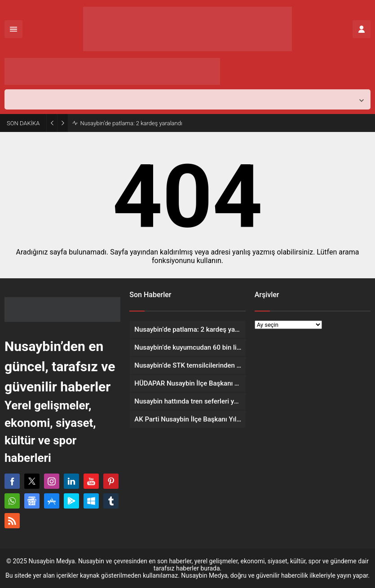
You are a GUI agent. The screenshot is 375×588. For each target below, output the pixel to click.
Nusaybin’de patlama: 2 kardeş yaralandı (131, 123)
